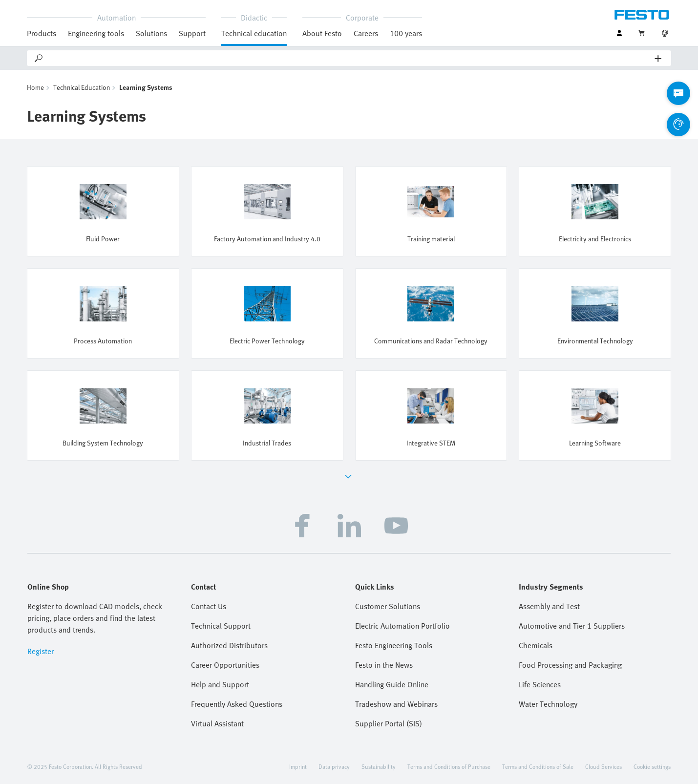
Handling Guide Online (392, 684)
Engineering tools (96, 33)
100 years (406, 33)
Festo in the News (384, 665)
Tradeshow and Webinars (396, 704)
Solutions (151, 33)
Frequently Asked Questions (237, 704)
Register (41, 651)
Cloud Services (603, 766)
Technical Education (82, 87)
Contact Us (209, 606)
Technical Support (221, 626)
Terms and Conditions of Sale (538, 766)
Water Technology (548, 704)
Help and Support (220, 684)
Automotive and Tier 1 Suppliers (572, 626)
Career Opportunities (225, 665)
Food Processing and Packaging (570, 665)
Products (42, 33)
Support (192, 33)
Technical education (254, 33)
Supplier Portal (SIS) (389, 723)
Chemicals (536, 645)
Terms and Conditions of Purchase (449, 766)
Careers (366, 33)
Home (35, 87)
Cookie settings (652, 766)
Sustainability (379, 766)
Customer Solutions (388, 606)
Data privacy (334, 766)
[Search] (349, 58)
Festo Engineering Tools (394, 645)
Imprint (298, 766)
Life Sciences (540, 684)
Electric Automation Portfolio (402, 626)
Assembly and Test (549, 606)
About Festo (322, 33)
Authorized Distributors (229, 645)
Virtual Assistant (217, 723)
